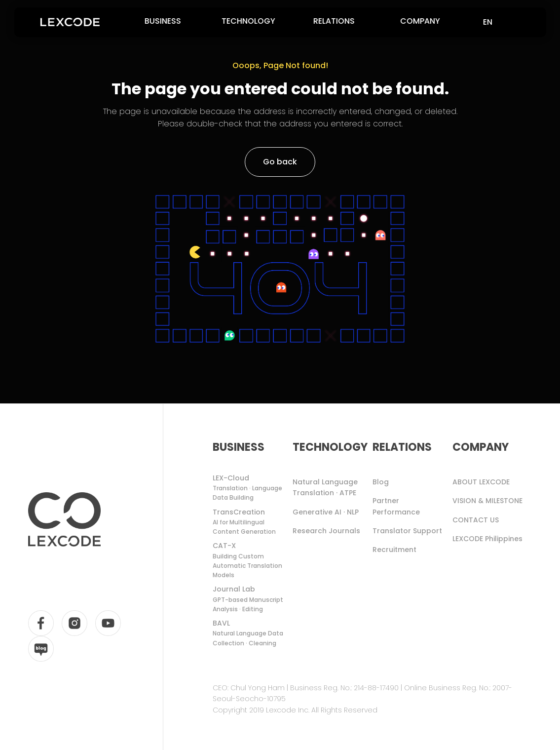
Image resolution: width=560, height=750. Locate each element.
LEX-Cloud (251, 488)
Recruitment (394, 550)
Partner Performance (396, 506)
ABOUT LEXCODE (481, 482)
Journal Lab (251, 599)
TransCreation (251, 522)
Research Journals (326, 531)
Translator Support (407, 531)
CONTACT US (476, 520)
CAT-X (251, 560)
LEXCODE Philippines (487, 539)
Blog (381, 482)
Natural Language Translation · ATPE (325, 487)
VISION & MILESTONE (487, 501)
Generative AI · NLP (326, 512)
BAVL (251, 633)
